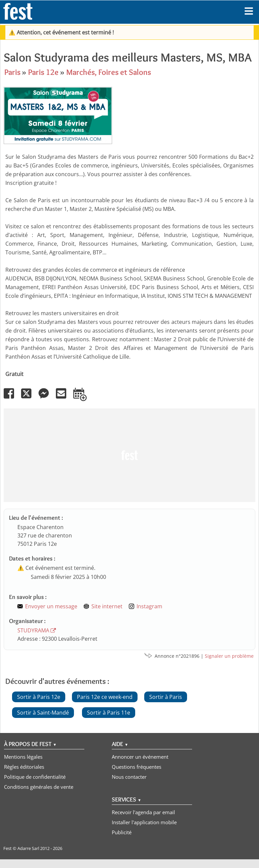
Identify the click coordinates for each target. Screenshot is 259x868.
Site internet (107, 606)
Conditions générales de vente (39, 787)
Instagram (149, 606)
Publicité (122, 832)
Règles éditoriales (24, 767)
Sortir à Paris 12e (39, 697)
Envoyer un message (51, 606)
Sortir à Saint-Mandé (43, 713)
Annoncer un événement (140, 757)
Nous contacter (129, 777)
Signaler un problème (229, 656)
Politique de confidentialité (35, 777)
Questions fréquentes (137, 767)
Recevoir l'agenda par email (143, 812)
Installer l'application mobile (144, 822)
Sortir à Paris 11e (109, 713)
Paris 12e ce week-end (105, 697)
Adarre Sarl (28, 848)
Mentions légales (23, 757)
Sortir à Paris (166, 697)
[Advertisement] (128, 455)
